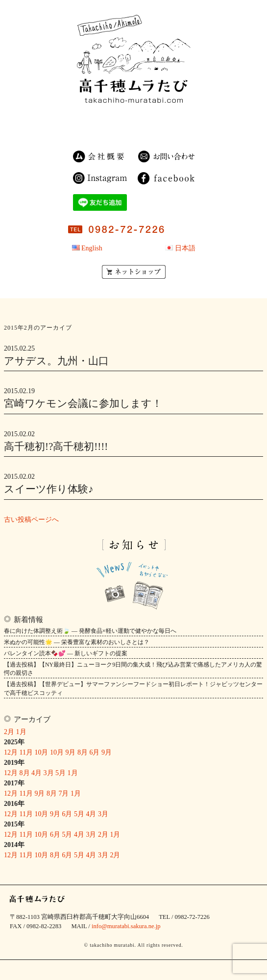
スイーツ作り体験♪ (49, 489)
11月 (26, 752)
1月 (21, 732)
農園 (166, 119)
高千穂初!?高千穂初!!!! (56, 446)
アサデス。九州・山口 (56, 361)
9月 (70, 752)
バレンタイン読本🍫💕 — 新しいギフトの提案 (66, 653)
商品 (130, 119)
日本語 (185, 248)
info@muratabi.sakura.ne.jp (126, 926)
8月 (83, 752)
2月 (9, 732)
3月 (49, 773)
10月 (41, 752)
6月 (94, 752)
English (92, 248)
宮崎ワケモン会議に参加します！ (83, 403)
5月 (61, 773)
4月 (36, 773)
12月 (11, 752)
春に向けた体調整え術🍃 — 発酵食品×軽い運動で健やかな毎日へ (90, 631)
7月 (63, 793)
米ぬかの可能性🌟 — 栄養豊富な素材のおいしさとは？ (77, 642)
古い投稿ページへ (31, 520)
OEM (155, 130)
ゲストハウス (108, 130)
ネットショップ (134, 272)
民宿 (96, 119)
